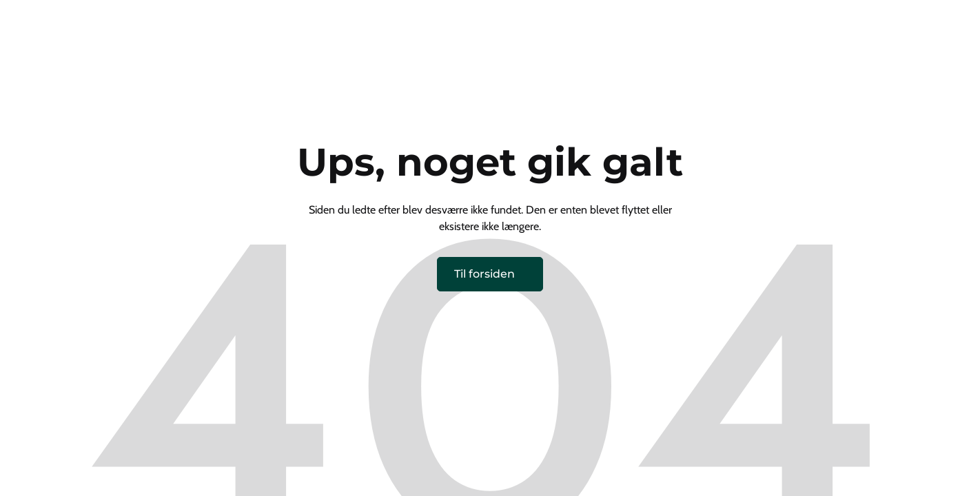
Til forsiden (484, 274)
